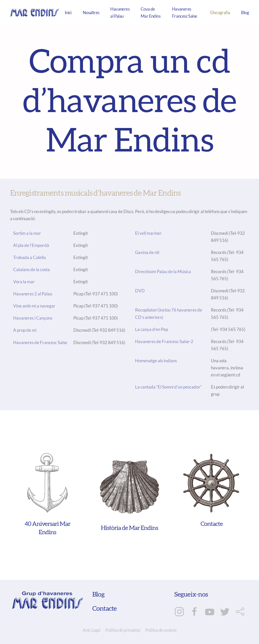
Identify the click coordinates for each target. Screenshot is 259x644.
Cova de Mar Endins (150, 13)
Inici (68, 13)
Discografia (220, 13)
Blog (245, 13)
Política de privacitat (123, 630)
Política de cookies (161, 630)
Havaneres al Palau (120, 13)
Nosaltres (91, 13)
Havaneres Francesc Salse (185, 13)
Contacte (105, 609)
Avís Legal (91, 630)
